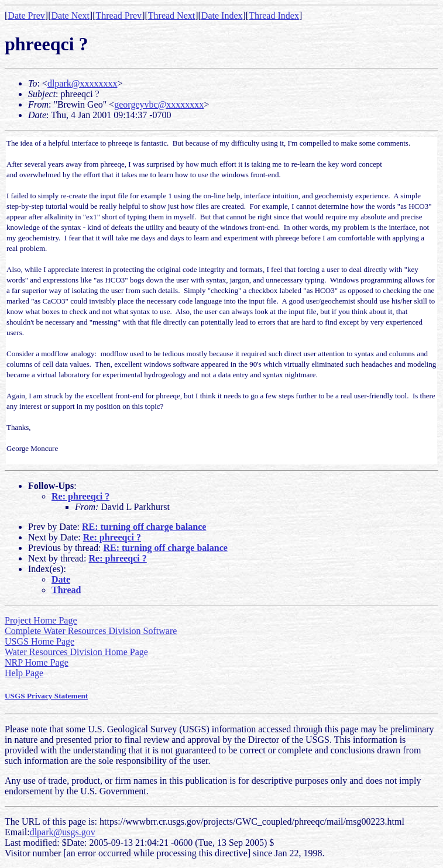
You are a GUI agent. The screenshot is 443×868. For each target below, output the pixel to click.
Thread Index (274, 15)
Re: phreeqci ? (80, 496)
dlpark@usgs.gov (63, 832)
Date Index (222, 15)
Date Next (71, 15)
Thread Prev (119, 15)
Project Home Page (41, 620)
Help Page (24, 673)
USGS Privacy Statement (46, 696)
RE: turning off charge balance (144, 527)
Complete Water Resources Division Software (91, 631)
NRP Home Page (37, 662)
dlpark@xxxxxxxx (83, 83)
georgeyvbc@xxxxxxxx (159, 104)
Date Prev (26, 15)
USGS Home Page (40, 641)
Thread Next (171, 15)
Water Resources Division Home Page (76, 652)
